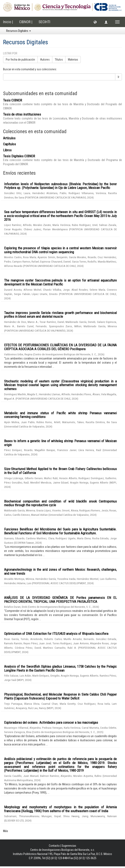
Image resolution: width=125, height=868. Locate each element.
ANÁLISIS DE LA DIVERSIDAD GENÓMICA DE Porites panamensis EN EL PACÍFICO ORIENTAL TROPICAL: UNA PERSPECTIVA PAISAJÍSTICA (60, 600)
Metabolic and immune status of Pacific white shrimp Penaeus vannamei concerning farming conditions (60, 415)
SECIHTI (44, 22)
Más (6, 831)
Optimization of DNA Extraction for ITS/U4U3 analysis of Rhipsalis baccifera (56, 634)
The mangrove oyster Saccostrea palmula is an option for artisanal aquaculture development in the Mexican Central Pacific (60, 282)
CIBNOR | (26, 22)
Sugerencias (69, 846)
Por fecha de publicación (20, 60)
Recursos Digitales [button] (19, 31)
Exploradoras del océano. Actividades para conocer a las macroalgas (51, 722)
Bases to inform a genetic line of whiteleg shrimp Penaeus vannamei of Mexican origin (60, 443)
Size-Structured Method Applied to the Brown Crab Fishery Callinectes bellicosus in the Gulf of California (60, 471)
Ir (119, 77)
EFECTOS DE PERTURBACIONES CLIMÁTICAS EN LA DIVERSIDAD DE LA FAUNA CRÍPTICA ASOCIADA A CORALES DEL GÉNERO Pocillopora (60, 347)
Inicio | (8, 22)
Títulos (59, 60)
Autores (45, 60)
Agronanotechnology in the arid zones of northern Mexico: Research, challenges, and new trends (60, 571)
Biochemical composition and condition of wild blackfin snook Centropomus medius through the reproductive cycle (60, 503)
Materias (73, 60)
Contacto (54, 846)
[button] (95, 22)
